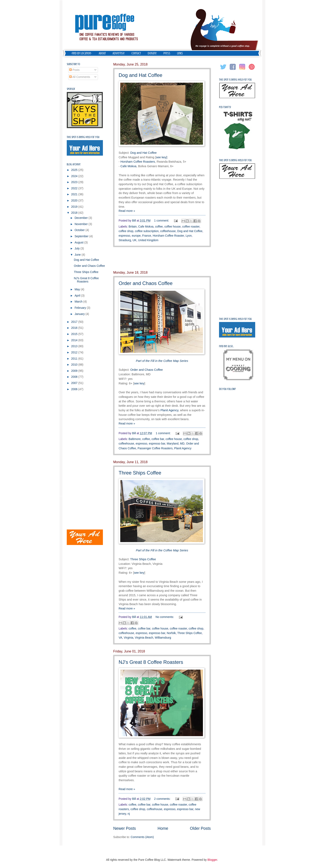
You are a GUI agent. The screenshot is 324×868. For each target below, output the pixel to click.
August (79, 243)
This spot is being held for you (83, 137)
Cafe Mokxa (128, 166)
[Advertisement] (162, 259)
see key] (162, 157)
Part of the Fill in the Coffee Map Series (162, 361)
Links (180, 53)
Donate (152, 53)
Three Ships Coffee (140, 473)
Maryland (173, 444)
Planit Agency (169, 410)
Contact (136, 53)
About (102, 53)
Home (163, 828)
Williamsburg (163, 638)
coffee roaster (191, 227)
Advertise (119, 53)
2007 (75, 383)
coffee (159, 227)
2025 (75, 170)
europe (136, 236)
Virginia (129, 638)
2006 (75, 389)
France (147, 236)
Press (167, 53)
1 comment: (162, 221)
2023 (75, 182)
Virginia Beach (144, 638)
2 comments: (163, 799)
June (78, 255)
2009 (75, 371)
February (81, 308)
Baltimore (135, 439)
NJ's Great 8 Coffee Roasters (151, 662)
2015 (75, 334)
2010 (75, 365)
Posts (74, 70)
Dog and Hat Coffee (141, 75)
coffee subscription (147, 231)
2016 (75, 328)
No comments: (165, 617)
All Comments (80, 77)
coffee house (172, 227)
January (80, 314)
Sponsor (71, 89)
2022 (75, 188)
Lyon (189, 236)
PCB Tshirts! (225, 107)
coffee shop (126, 231)
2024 (75, 176)
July (77, 249)
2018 (75, 213)
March (79, 302)
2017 (75, 322)
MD (182, 444)
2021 (75, 194)
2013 (75, 346)
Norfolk (171, 633)
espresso (124, 236)
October (80, 230)
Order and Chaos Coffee (146, 283)
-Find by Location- (81, 53)
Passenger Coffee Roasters (155, 448)
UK (135, 240)
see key (139, 383)
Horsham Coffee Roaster (168, 236)
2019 (75, 207)
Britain (133, 227)
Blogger (212, 860)
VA (120, 638)
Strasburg (125, 240)
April (78, 296)
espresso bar (157, 444)
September (82, 236)
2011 (75, 359)
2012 (75, 352)
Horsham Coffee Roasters (138, 162)
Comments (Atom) (142, 837)
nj (129, 814)
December (82, 218)
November (82, 224)
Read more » (127, 211)
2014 (75, 340)
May (78, 289)
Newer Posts (124, 828)
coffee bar (158, 439)
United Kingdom (148, 240)
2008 (75, 377)
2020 (75, 201)
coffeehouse (168, 231)
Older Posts (200, 828)
